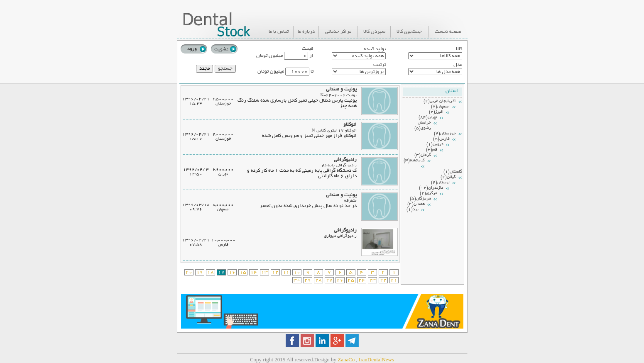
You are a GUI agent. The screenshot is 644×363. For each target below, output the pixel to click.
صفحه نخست (448, 32)
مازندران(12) (431, 188)
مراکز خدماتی (338, 32)
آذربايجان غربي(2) (440, 101)
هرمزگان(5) (420, 199)
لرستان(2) (440, 183)
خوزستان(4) (445, 134)
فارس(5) (441, 139)
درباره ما (306, 32)
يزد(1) (413, 210)
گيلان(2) (448, 177)
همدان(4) (416, 204)
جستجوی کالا (409, 32)
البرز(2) (436, 112)
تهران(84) (428, 118)
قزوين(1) (435, 145)
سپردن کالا (374, 32)
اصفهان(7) (440, 107)
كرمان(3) (423, 155)
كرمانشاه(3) (414, 161)
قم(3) (432, 150)
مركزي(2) (429, 194)
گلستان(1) (453, 172)
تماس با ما (279, 32)
